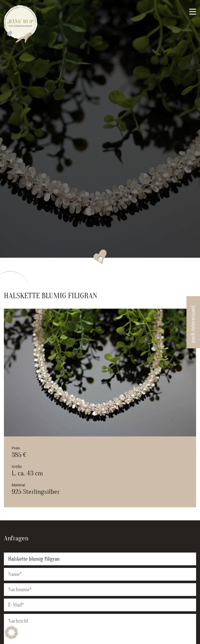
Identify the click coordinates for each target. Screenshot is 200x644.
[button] (11, 633)
